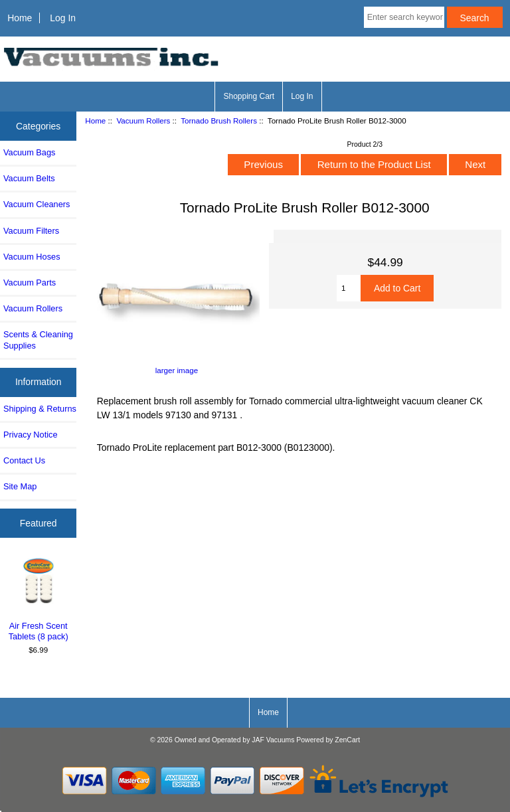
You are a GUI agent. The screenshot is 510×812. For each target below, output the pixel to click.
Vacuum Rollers (143, 121)
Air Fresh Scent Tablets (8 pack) (39, 599)
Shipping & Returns (40, 409)
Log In (63, 18)
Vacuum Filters (31, 231)
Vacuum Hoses (32, 257)
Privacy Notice (30, 435)
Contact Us (24, 460)
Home (20, 18)
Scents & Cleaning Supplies (38, 340)
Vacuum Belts (29, 178)
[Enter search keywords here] (404, 17)
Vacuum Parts (30, 283)
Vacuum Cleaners (37, 204)
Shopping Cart (249, 96)
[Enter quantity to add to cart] (349, 288)
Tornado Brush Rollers (219, 121)
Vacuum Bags (29, 152)
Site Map (20, 486)
